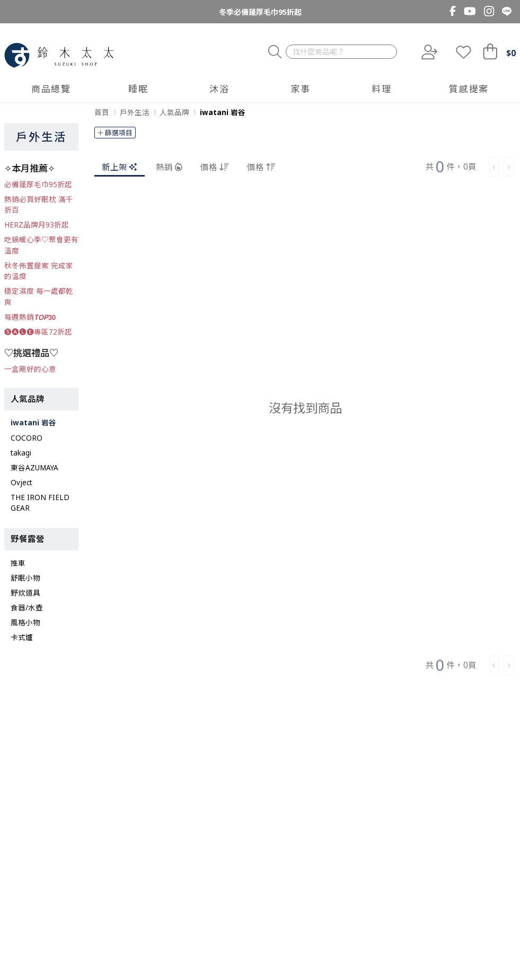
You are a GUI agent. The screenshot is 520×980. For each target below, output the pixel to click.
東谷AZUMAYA (34, 468)
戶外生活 (41, 137)
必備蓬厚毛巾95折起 (38, 185)
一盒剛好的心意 (30, 369)
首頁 (102, 112)
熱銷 (169, 167)
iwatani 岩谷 (33, 423)
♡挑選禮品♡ (31, 353)
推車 (18, 563)
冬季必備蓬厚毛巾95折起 (260, 12)
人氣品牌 (28, 399)
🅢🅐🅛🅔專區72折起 (38, 332)
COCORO (27, 438)
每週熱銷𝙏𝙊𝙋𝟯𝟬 (30, 317)
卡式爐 (22, 637)
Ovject (21, 483)
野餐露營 (28, 539)
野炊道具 (25, 593)
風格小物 (25, 623)
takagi (21, 453)
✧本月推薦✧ (30, 168)
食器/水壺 (27, 608)
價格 (214, 167)
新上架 (120, 167)
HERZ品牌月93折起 (37, 225)
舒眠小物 (25, 578)
